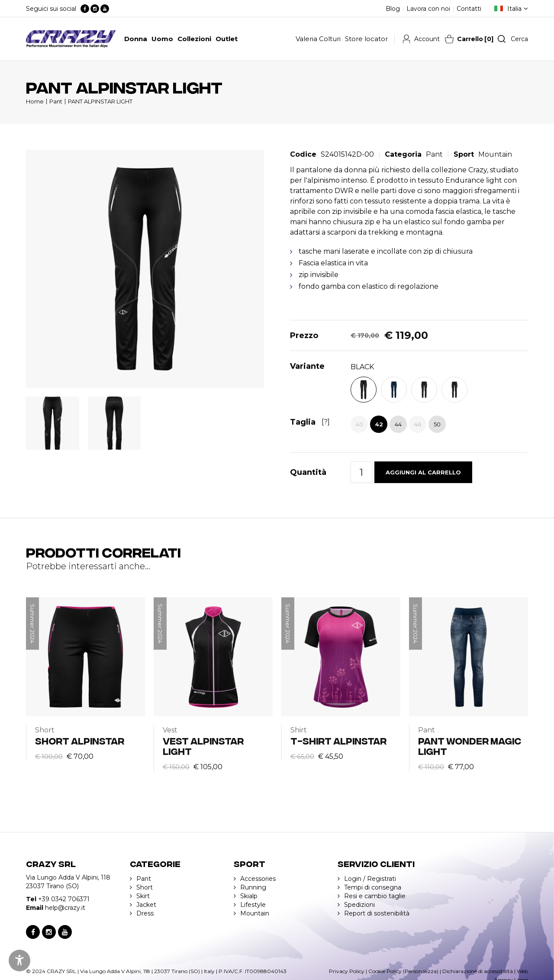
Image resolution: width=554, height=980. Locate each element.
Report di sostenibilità (377, 913)
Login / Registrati (370, 879)
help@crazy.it (65, 908)
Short (145, 887)
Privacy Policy (347, 971)
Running (253, 887)
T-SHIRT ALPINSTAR (338, 740)
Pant (56, 101)
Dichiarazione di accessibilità (478, 971)
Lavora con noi (428, 9)
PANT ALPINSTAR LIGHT (100, 101)
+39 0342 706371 (64, 899)
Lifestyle (253, 905)
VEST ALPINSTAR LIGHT (203, 746)
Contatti (469, 9)
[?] (326, 422)
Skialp (249, 896)
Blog (393, 9)
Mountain (495, 154)
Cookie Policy (385, 971)
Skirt (143, 896)
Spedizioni (359, 905)
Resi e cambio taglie (375, 896)
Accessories (258, 879)
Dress (145, 913)
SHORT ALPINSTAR (80, 740)
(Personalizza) (421, 971)
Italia (514, 9)
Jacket (146, 905)
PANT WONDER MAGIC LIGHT (470, 746)
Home (35, 101)
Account (427, 39)
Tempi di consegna (373, 887)
